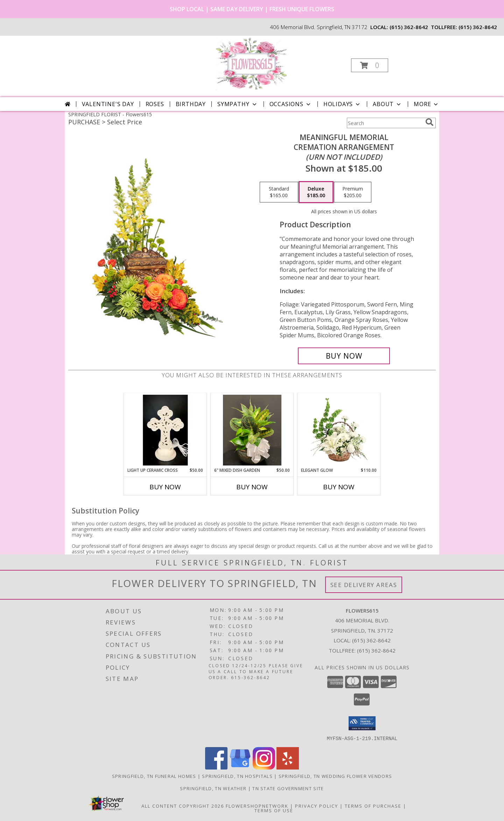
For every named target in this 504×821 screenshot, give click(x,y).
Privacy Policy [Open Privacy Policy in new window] (317, 806)
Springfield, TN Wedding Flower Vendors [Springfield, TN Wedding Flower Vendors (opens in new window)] (335, 776)
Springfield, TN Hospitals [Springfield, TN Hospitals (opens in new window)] (237, 776)
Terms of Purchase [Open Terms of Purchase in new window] (373, 806)
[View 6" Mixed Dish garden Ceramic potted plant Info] (252, 430)
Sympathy (237, 104)
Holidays (342, 104)
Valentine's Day (108, 104)
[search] (429, 122)
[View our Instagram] (264, 767)
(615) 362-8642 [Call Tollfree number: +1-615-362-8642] (376, 650)
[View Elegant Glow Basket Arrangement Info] (339, 430)
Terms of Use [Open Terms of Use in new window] (274, 810)
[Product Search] (385, 123)
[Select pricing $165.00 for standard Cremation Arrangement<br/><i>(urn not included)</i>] (279, 192)
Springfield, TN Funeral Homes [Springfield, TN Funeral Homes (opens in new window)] (154, 776)
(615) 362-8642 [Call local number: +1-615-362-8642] (409, 27)
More (426, 104)
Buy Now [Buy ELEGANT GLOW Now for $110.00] (339, 487)
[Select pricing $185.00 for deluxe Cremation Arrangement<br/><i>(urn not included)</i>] (316, 192)
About (387, 104)
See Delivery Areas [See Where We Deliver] (364, 585)
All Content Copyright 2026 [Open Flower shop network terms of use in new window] (183, 806)
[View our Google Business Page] (240, 767)
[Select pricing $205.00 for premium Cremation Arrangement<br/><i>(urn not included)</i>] (353, 192)
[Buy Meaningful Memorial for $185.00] (344, 356)
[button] (370, 65)
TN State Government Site (288, 788)
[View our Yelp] (288, 767)
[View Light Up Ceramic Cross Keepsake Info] (165, 430)
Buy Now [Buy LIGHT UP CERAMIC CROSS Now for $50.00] (165, 487)
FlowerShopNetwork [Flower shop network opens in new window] (257, 806)
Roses (155, 104)
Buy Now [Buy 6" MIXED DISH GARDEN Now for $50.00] (252, 487)
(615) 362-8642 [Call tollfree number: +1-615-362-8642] (478, 27)
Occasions (291, 104)
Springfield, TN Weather (213, 788)
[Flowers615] (251, 63)
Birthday (191, 104)
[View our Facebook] (216, 767)
